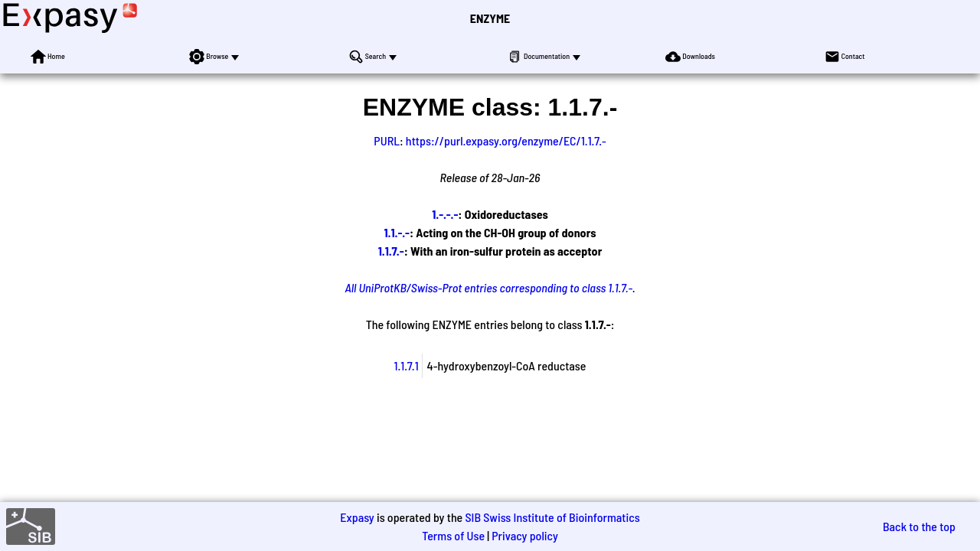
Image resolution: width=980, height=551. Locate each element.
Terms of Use (453, 535)
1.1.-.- (397, 232)
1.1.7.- (391, 251)
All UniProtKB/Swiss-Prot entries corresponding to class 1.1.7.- (488, 287)
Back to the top (919, 526)
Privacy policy (525, 535)
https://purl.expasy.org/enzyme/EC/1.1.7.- (506, 140)
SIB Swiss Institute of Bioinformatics (552, 517)
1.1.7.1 (407, 365)
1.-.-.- (445, 214)
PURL (387, 140)
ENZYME (490, 18)
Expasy (357, 517)
